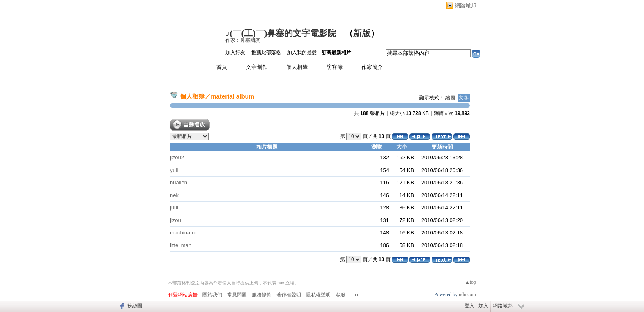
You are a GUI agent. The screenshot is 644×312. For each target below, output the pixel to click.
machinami (183, 233)
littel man (181, 245)
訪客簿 (335, 67)
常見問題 (237, 295)
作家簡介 (372, 67)
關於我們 (212, 295)
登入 (469, 306)
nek (174, 195)
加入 (483, 306)
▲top (470, 282)
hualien (179, 182)
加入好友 (235, 53)
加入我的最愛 (302, 53)
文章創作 (257, 67)
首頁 (222, 67)
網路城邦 (465, 6)
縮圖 (450, 98)
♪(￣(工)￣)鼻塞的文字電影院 (281, 33)
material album (232, 96)
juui (174, 208)
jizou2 (177, 157)
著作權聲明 (289, 295)
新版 (362, 33)
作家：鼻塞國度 (243, 40)
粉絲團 (135, 306)
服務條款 (262, 295)
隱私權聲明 (318, 295)
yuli (174, 170)
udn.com (467, 294)
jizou (176, 220)
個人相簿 (297, 67)
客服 (340, 295)
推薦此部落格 (266, 53)
